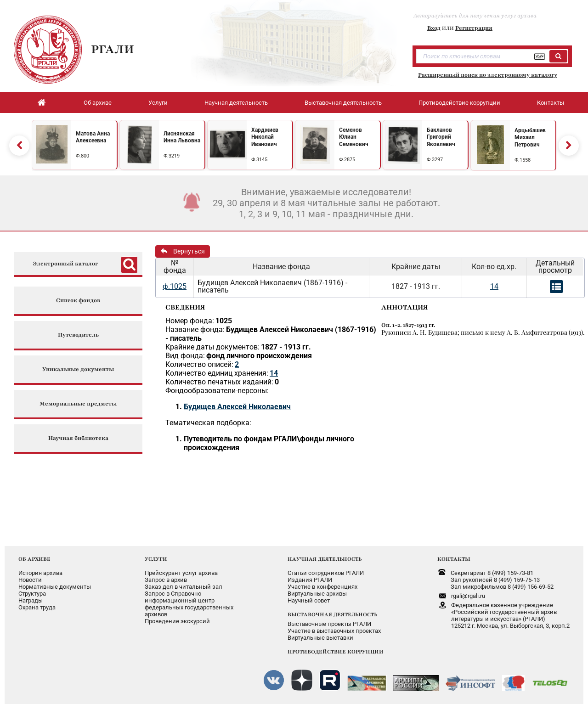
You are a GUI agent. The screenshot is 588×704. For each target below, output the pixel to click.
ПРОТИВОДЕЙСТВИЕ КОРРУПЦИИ (336, 652)
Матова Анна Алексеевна (93, 137)
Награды (31, 600)
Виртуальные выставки (320, 638)
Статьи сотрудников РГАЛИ (326, 573)
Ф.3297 (435, 160)
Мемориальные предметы (78, 404)
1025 (224, 321)
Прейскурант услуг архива (181, 573)
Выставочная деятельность (343, 103)
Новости (30, 580)
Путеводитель (78, 335)
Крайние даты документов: (212, 347)
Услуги (158, 103)
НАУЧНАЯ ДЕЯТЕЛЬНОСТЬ (325, 559)
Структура (32, 594)
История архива (40, 573)
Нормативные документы (55, 587)
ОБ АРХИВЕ (34, 559)
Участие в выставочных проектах (334, 631)
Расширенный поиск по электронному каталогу (488, 75)
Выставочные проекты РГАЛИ (329, 624)
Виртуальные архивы (317, 594)
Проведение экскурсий (177, 621)
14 (494, 286)
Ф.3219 (172, 156)
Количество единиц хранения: (217, 373)
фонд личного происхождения (259, 356)
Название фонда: (195, 329)
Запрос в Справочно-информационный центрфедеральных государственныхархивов (189, 604)
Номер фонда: (190, 321)
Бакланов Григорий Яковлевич (441, 137)
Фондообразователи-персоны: (217, 391)
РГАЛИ (113, 49)
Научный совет (309, 600)
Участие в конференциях (322, 587)
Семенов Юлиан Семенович (354, 137)
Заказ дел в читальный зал (184, 587)
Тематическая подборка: (208, 423)
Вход (434, 28)
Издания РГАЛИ (310, 580)
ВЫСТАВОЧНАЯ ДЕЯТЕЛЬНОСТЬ (332, 614)
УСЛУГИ (156, 559)
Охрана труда (37, 607)
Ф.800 (82, 156)
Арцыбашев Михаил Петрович (530, 138)
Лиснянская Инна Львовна (182, 137)
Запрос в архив (166, 580)
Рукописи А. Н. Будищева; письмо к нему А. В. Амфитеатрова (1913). (483, 332)
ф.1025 (175, 286)
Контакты (551, 103)
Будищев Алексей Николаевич (237, 407)
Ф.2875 (347, 160)
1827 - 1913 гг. (286, 347)
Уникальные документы (78, 369)
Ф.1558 (523, 160)
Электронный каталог (65, 264)
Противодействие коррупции (459, 103)
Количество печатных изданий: (219, 382)
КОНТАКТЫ (454, 559)
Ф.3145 (259, 160)
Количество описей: (199, 364)
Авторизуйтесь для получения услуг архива (475, 16)
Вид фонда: (185, 356)
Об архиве (98, 103)
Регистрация (474, 28)
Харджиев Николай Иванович (265, 137)
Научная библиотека (78, 438)
